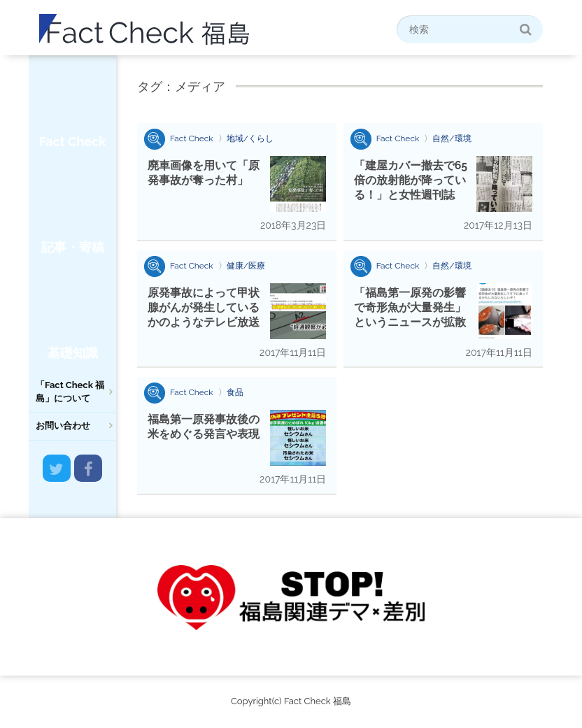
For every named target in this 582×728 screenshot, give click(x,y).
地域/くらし (250, 138)
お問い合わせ (63, 426)
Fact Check (72, 142)
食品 (235, 392)
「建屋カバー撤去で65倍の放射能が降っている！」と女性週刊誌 (411, 180)
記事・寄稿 (73, 247)
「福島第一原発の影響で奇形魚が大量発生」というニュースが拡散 (410, 307)
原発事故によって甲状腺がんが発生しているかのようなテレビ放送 (204, 307)
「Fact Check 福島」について (70, 392)
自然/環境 (452, 138)
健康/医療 (246, 266)
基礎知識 (73, 353)
